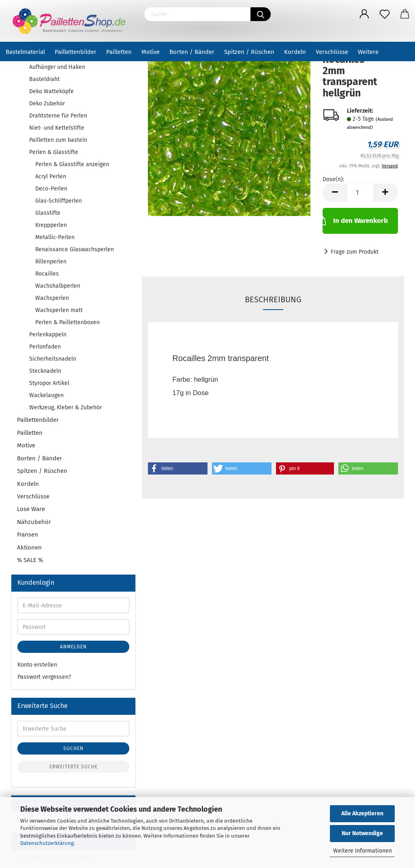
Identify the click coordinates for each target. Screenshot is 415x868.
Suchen (73, 748)
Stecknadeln (45, 371)
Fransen (28, 534)
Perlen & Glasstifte (54, 152)
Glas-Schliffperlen (59, 201)
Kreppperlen (51, 225)
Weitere (368, 52)
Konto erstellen (37, 665)
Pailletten (119, 52)
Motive (151, 52)
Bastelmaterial (25, 52)
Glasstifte (48, 213)
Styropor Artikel (49, 383)
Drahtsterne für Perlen (58, 116)
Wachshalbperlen (58, 286)
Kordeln (295, 52)
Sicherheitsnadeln (53, 359)
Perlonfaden (45, 347)
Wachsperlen (52, 298)
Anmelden (73, 647)
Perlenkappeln (48, 335)
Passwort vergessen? (44, 677)
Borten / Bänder (192, 52)
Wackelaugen (46, 395)
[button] (178, 468)
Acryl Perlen (51, 176)
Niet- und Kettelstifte (57, 128)
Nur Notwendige (362, 833)
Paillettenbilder (76, 52)
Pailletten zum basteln (58, 140)
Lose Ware (31, 509)
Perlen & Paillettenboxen (67, 322)
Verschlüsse (332, 52)
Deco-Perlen (51, 189)
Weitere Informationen (363, 851)
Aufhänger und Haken (57, 67)
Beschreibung (273, 299)
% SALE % (30, 560)
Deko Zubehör (47, 104)
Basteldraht (44, 79)
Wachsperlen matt (59, 310)
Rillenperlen (51, 262)
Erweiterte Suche (74, 767)
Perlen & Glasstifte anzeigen (72, 164)
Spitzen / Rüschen (249, 52)
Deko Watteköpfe (51, 91)
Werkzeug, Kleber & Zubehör (65, 407)
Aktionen (29, 547)
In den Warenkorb (355, 220)
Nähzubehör (34, 522)
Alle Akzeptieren (362, 813)
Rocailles (47, 274)
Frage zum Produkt (355, 252)
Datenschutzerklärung (47, 843)
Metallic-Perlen (55, 237)
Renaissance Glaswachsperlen (75, 249)
